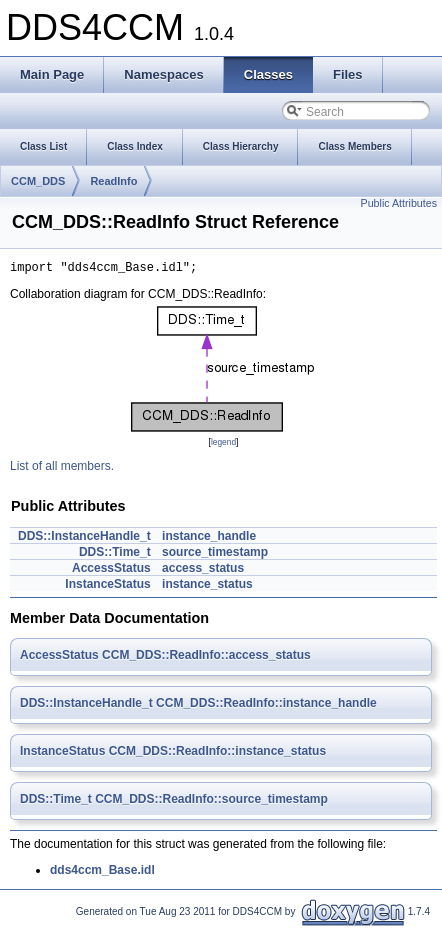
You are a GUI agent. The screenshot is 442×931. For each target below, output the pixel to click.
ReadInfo (113, 181)
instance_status (207, 587)
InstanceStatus (107, 587)
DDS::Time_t (115, 555)
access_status (203, 571)
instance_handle (209, 539)
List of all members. (62, 469)
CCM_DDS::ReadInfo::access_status (206, 658)
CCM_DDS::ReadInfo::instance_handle (266, 706)
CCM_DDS (38, 181)
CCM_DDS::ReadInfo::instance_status (217, 754)
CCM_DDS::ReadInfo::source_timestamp (211, 802)
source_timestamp (215, 555)
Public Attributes (399, 203)
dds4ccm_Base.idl (102, 873)
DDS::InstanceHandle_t (84, 539)
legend (223, 445)
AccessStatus (111, 571)
